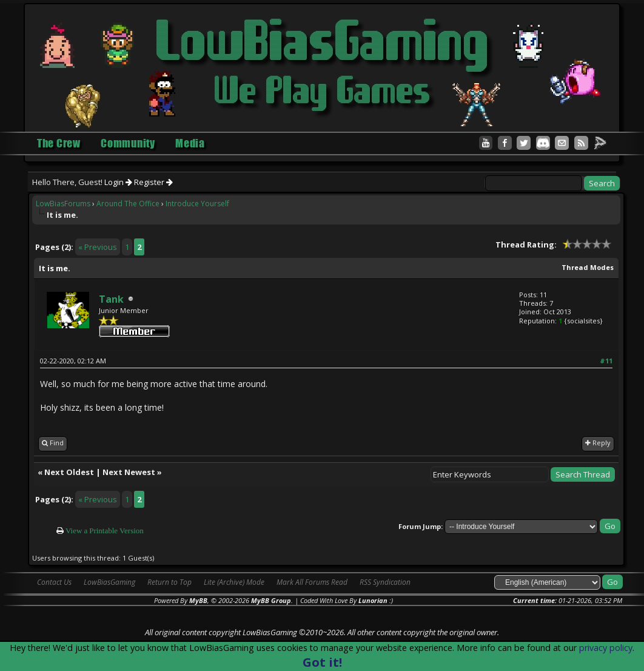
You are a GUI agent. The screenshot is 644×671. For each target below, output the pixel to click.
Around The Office (128, 204)
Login (118, 182)
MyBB (198, 600)
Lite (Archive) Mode (234, 582)
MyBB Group (271, 600)
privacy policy (606, 648)
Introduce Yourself (197, 204)
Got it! (322, 662)
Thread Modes (588, 267)
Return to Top (169, 582)
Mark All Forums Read (312, 582)
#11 (606, 361)
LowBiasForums (63, 204)
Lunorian (373, 600)
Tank (111, 299)
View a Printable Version (105, 531)
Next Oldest (69, 472)
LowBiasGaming (109, 582)
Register (153, 182)
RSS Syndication (385, 582)
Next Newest (129, 472)
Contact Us (54, 582)
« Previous (98, 247)
